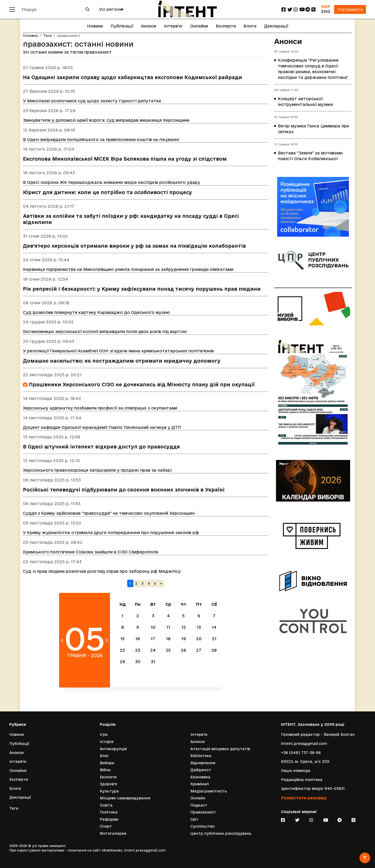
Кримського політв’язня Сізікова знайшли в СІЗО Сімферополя (91, 552)
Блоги (250, 26)
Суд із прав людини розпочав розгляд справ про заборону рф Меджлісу (102, 572)
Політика (109, 812)
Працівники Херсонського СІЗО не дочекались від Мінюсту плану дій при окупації (139, 385)
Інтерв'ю (173, 26)
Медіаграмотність (209, 791)
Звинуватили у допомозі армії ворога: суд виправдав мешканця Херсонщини (106, 120)
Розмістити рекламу (304, 798)
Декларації (276, 26)
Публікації (122, 26)
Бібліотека (201, 756)
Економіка (200, 777)
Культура (109, 791)
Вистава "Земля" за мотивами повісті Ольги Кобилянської (310, 156)
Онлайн (198, 798)
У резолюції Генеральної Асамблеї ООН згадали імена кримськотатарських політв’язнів (118, 351)
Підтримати (350, 9)
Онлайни (199, 26)
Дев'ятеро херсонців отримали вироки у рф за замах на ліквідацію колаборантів (134, 246)
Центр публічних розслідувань (221, 833)
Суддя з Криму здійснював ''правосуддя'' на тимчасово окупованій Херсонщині (109, 514)
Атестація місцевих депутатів (220, 749)
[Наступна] (161, 584)
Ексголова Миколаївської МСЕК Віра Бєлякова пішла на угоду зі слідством (125, 159)
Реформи (109, 819)
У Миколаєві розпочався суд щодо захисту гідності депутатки (92, 101)
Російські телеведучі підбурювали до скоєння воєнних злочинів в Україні (124, 490)
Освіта (106, 805)
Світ (194, 819)
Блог (104, 756)
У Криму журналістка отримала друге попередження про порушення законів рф (111, 533)
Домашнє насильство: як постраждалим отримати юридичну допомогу (122, 361)
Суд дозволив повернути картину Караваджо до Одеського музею (96, 312)
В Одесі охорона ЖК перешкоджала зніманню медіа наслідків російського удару (112, 183)
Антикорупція (113, 749)
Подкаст (199, 805)
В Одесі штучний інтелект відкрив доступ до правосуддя (101, 447)
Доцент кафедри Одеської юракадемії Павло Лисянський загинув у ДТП (102, 428)
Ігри (104, 734)
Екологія (108, 777)
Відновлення (203, 763)
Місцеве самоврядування (125, 798)
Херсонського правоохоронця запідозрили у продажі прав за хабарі (97, 471)
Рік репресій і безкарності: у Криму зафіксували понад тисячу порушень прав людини (142, 289)
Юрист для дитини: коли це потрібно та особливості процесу (108, 193)
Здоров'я (108, 784)
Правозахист (203, 812)
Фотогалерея (113, 833)
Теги (47, 36)
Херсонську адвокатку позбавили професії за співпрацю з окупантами (100, 408)
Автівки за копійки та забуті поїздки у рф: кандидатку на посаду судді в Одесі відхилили (131, 219)
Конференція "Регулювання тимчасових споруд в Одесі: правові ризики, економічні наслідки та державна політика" (313, 69)
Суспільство (202, 826)
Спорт (106, 826)
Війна (105, 770)
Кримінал (200, 784)
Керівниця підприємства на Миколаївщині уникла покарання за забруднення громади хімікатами (128, 270)
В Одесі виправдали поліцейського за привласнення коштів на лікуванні (101, 139)
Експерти (226, 26)
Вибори (107, 763)
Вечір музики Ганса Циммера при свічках (313, 129)
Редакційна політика (302, 779)
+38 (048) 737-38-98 (301, 752)
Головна (30, 36)
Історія (107, 741)
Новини (95, 26)
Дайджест (201, 770)
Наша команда (296, 770)
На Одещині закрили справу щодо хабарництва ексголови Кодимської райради (132, 77)
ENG (325, 11)
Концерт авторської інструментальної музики (305, 102)
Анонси (149, 26)
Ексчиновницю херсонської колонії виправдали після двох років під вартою (105, 332)
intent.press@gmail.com (304, 743)
